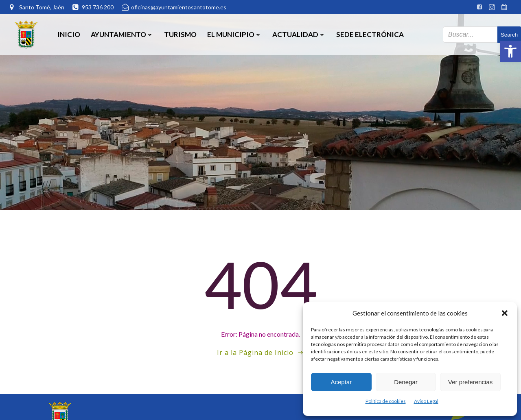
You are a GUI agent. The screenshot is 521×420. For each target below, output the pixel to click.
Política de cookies (386, 401)
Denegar (406, 382)
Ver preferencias (470, 382)
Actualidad (299, 34)
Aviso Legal (426, 401)
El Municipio (234, 34)
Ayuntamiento (122, 34)
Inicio (69, 34)
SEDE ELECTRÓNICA (370, 34)
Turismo (180, 34)
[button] (510, 51)
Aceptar (341, 382)
